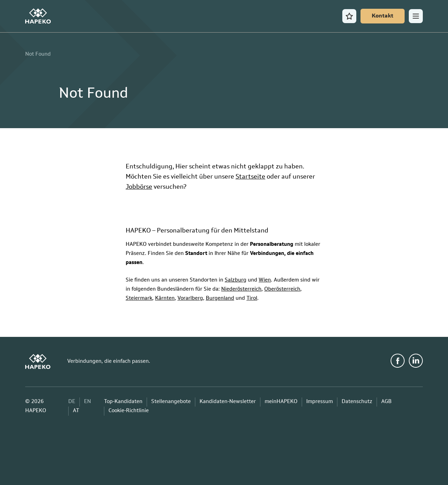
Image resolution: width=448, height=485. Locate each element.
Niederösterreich (241, 289)
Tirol (252, 299)
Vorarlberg (190, 299)
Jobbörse (139, 187)
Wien (265, 280)
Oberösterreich (282, 289)
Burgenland (220, 299)
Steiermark (139, 299)
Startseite (250, 177)
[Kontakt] (383, 16)
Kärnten (165, 299)
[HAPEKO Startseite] (38, 16)
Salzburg (236, 280)
